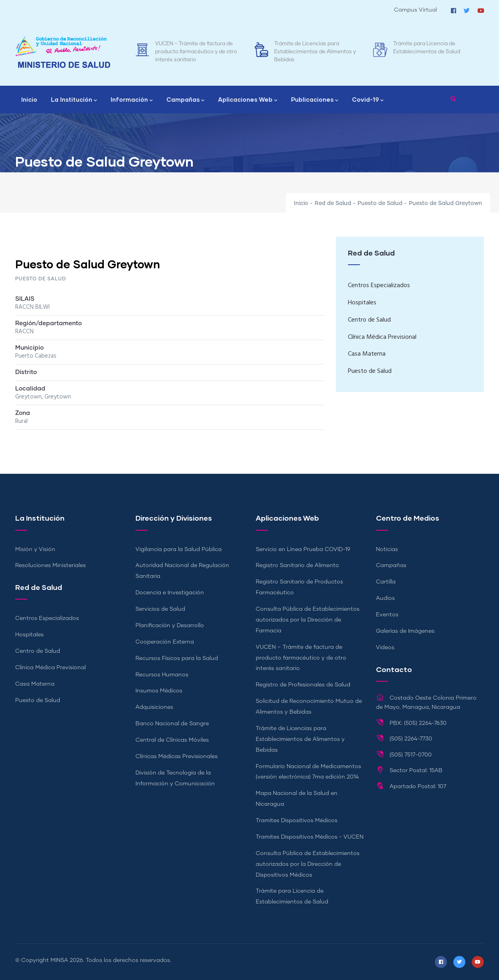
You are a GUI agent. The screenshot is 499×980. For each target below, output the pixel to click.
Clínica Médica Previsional (382, 337)
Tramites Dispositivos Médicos (297, 821)
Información (132, 100)
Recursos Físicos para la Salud (177, 658)
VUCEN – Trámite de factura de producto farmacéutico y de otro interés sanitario (196, 52)
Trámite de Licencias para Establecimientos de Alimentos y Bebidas (315, 52)
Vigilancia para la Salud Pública (179, 549)
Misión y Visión (35, 549)
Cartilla (386, 582)
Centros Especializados (379, 286)
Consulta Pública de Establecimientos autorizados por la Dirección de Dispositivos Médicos (308, 864)
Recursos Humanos (162, 675)
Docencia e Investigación (170, 593)
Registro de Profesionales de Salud (303, 685)
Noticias (387, 549)
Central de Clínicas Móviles (172, 740)
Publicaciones (315, 100)
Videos (385, 648)
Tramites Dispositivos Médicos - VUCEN (310, 837)
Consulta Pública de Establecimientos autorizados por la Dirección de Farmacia (308, 620)
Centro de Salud (369, 320)
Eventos (387, 615)
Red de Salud (333, 203)
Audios (385, 598)
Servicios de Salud (160, 609)
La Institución (74, 100)
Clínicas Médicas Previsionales (177, 757)
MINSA (59, 960)
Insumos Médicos (159, 691)
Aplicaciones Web (248, 100)
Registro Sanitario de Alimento (297, 565)
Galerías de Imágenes (405, 631)
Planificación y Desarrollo (170, 626)
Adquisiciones (154, 707)
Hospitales (362, 303)
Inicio (29, 99)
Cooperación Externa (165, 642)
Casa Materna (367, 354)
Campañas (185, 100)
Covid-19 (368, 100)
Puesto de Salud (380, 203)
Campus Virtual (415, 10)
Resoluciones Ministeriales (51, 565)
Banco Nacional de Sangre (172, 724)
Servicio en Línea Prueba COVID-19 (303, 549)
